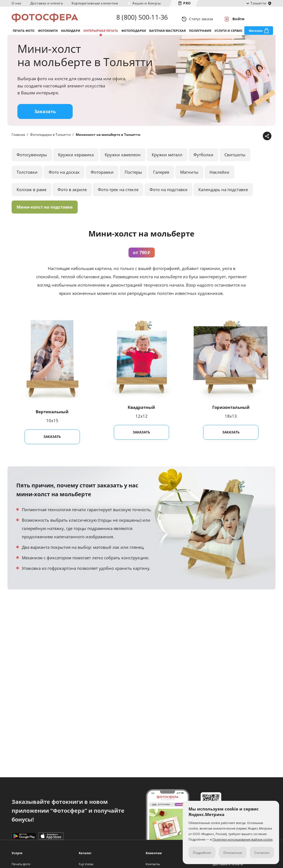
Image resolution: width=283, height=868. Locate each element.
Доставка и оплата (47, 3)
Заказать (45, 120)
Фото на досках (64, 180)
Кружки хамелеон (123, 163)
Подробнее (202, 853)
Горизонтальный (231, 415)
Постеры (133, 180)
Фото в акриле (72, 198)
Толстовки (27, 180)
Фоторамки (102, 180)
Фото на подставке (168, 198)
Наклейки (219, 180)
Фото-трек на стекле (118, 198)
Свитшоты (235, 163)
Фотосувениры (32, 163)
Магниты (189, 180)
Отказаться (233, 853)
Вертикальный (52, 420)
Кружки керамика (76, 163)
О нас (17, 3)
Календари (71, 36)
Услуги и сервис (229, 36)
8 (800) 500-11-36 (142, 19)
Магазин (256, 36)
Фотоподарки (134, 36)
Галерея (161, 180)
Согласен (262, 853)
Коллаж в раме (32, 198)
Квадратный (141, 415)
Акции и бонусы (146, 3)
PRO (187, 3)
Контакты (153, 864)
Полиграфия (200, 36)
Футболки (203, 163)
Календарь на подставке (223, 198)
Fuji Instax (86, 864)
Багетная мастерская (167, 36)
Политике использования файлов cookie (243, 839)
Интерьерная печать (101, 36)
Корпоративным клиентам (95, 3)
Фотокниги (48, 36)
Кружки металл (167, 163)
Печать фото (24, 36)
